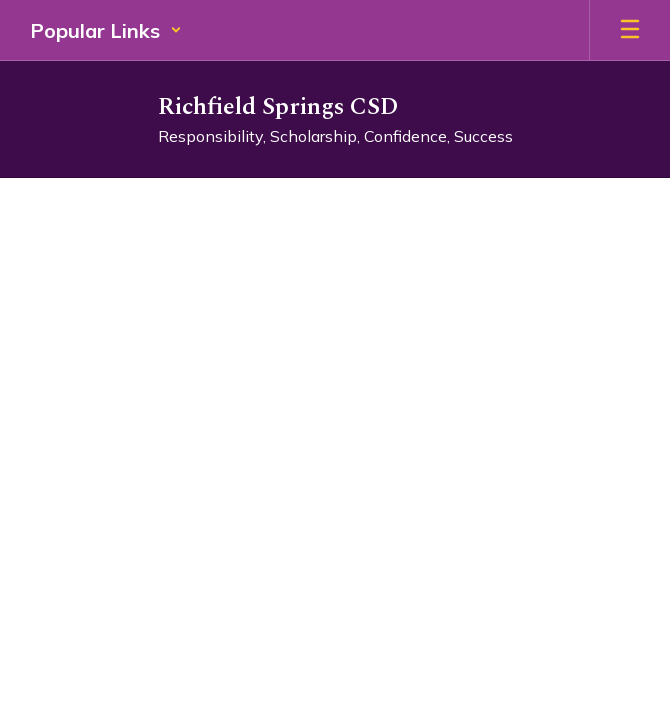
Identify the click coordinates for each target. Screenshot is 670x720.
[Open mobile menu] (630, 30)
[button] (106, 30)
